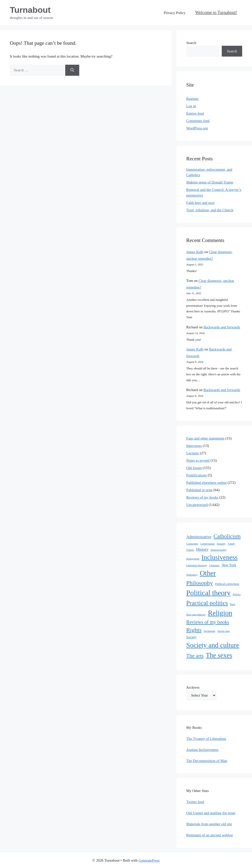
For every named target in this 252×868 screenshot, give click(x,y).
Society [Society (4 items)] (191, 637)
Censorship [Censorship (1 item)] (192, 544)
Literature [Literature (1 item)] (214, 565)
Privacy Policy (175, 13)
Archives (193, 687)
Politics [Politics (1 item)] (237, 594)
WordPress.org (197, 128)
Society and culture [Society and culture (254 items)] (213, 645)
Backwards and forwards (222, 327)
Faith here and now (200, 203)
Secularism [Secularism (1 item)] (209, 631)
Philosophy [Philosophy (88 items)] (200, 583)
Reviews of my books (202, 497)
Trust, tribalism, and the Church (210, 210)
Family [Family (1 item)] (232, 544)
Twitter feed (195, 802)
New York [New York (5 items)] (229, 565)
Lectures (193, 453)
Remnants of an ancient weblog (210, 835)
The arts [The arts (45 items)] (195, 656)
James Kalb (195, 252)
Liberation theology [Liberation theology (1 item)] (197, 565)
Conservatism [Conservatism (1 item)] (208, 544)
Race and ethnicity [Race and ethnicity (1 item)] (196, 615)
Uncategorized (197, 505)
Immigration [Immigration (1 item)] (193, 559)
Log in (191, 106)
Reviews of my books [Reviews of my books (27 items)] (208, 622)
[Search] (72, 70)
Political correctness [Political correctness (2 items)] (227, 584)
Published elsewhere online (206, 483)
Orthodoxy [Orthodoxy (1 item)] (192, 575)
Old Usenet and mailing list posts (211, 813)
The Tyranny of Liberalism (206, 739)
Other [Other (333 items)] (208, 573)
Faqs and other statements (205, 438)
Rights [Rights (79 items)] (194, 630)
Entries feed (195, 113)
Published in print (199, 490)
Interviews (194, 446)
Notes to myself (198, 460)
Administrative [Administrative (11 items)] (199, 537)
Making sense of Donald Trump (210, 182)
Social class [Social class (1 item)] (224, 631)
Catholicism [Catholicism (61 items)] (227, 536)
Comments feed (198, 121)
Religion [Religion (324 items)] (220, 613)
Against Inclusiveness (202, 750)
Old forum (194, 468)
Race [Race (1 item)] (233, 604)
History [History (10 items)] (202, 549)
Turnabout (30, 10)
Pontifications (197, 475)
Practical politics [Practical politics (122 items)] (207, 603)
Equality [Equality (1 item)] (221, 544)
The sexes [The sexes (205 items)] (219, 655)
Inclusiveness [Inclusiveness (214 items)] (220, 557)
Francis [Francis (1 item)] (190, 550)
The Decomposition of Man (207, 761)
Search (191, 43)
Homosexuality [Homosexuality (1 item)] (219, 550)
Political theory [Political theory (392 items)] (208, 593)
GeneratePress (149, 860)
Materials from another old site (209, 824)
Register (192, 99)
